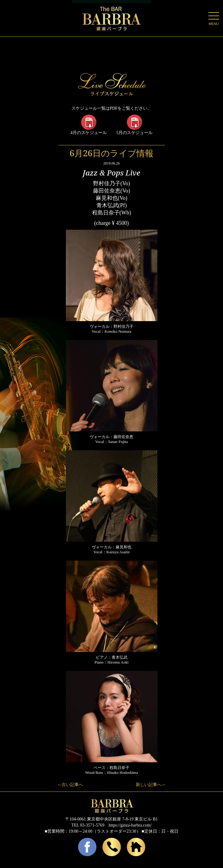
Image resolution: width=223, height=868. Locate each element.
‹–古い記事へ (71, 785)
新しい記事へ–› (150, 785)
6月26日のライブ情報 (111, 153)
